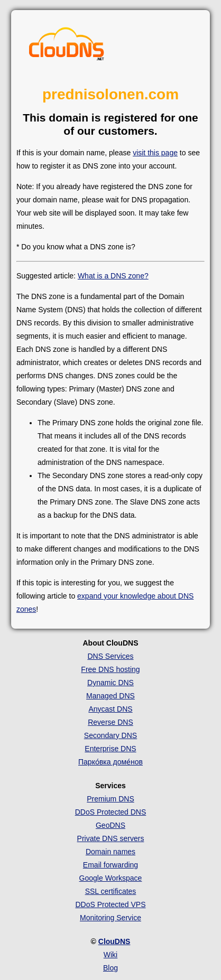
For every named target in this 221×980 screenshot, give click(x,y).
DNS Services (110, 656)
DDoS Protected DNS (111, 812)
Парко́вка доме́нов (111, 762)
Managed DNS (111, 696)
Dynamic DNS (111, 683)
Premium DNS (110, 799)
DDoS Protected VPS (110, 904)
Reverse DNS (111, 722)
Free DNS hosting (110, 669)
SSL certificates (111, 891)
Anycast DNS (110, 709)
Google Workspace (111, 878)
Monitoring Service (111, 918)
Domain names (111, 852)
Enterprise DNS (110, 749)
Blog (111, 968)
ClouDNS (114, 941)
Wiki (111, 955)
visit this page (155, 153)
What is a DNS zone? (113, 276)
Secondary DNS (111, 735)
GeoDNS (111, 825)
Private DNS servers (111, 838)
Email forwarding (111, 865)
